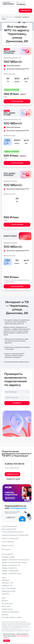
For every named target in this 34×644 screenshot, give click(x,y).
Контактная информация (10, 612)
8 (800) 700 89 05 (8, 4)
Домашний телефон (9, 591)
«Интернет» (6, 580)
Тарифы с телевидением (10, 571)
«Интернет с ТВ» (7, 583)
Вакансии (5, 615)
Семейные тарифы (8, 557)
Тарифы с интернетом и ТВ (11, 565)
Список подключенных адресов (13, 532)
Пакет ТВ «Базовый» (9, 588)
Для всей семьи (7, 604)
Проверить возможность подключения (15, 535)
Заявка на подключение (10, 539)
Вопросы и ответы (8, 546)
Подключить (20, 327)
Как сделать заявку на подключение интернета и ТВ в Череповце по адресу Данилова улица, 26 (16, 322)
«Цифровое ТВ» (7, 586)
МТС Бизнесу (6, 550)
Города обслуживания (9, 526)
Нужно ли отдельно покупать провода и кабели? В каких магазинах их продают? (14, 355)
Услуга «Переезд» (8, 542)
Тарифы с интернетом (9, 568)
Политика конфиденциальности (18, 623)
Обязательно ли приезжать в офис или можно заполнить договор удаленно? (16, 341)
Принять (7, 641)
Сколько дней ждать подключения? (16, 362)
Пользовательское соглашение (20, 626)
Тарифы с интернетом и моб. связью (14, 563)
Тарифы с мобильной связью (12, 574)
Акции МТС (6, 594)
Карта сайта (6, 606)
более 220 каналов (13, 66)
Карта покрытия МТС (9, 529)
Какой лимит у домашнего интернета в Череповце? (17, 348)
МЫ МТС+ (5, 601)
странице (19, 628)
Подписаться (11, 518)
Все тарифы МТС (8, 554)
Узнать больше (17, 101)
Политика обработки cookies (12, 617)
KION (3, 598)
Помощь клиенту (7, 609)
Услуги (4, 578)
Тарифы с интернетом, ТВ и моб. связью (15, 560)
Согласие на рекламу (17, 624)
